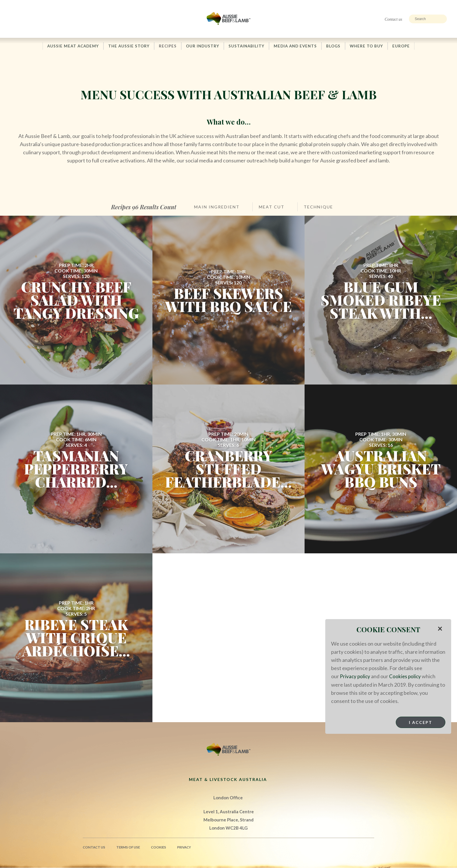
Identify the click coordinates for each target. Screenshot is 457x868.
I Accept (421, 722)
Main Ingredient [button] (217, 207)
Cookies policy (406, 676)
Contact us (393, 19)
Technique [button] (318, 207)
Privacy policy (355, 676)
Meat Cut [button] (272, 207)
